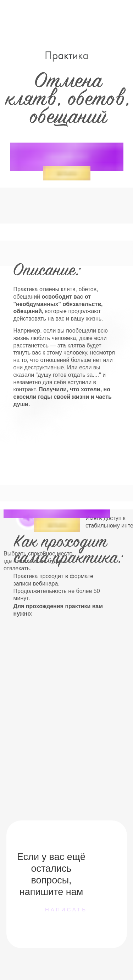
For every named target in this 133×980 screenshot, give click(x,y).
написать (66, 909)
